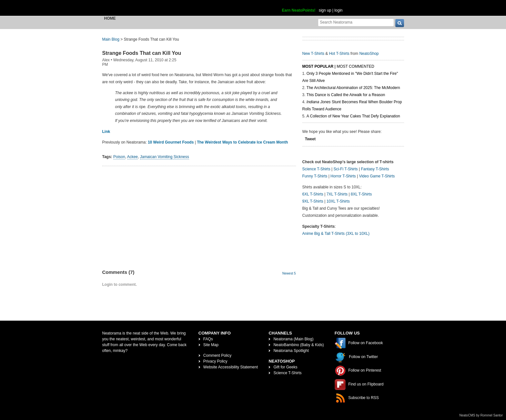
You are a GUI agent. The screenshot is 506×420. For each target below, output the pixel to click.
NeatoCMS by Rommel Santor (481, 415)
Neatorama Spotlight (291, 351)
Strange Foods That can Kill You (142, 53)
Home (110, 18)
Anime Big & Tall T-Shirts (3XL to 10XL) (336, 234)
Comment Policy (217, 355)
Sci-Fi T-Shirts (345, 169)
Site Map (211, 345)
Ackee (132, 157)
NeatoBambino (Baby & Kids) (299, 345)
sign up (325, 10)
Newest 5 (289, 273)
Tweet (310, 139)
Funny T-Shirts (315, 176)
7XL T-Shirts (337, 194)
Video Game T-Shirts (377, 176)
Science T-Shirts (316, 169)
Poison (119, 157)
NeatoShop (369, 54)
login (338, 10)
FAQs (208, 339)
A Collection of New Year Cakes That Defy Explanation (353, 116)
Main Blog (111, 39)
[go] (400, 23)
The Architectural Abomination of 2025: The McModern (353, 88)
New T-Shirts (313, 54)
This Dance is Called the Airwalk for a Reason (346, 95)
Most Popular (318, 66)
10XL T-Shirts (338, 201)
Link (106, 132)
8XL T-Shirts (361, 194)
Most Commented (355, 66)
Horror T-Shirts (343, 176)
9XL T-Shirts (313, 201)
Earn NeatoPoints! (299, 10)
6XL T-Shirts (313, 194)
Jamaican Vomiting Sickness (165, 157)
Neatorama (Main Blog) (293, 339)
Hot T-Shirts (339, 54)
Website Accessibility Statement (231, 367)
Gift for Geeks (285, 367)
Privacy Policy (215, 361)
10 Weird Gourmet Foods (171, 142)
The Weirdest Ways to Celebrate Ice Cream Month (242, 142)
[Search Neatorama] (356, 22)
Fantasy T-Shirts (375, 169)
